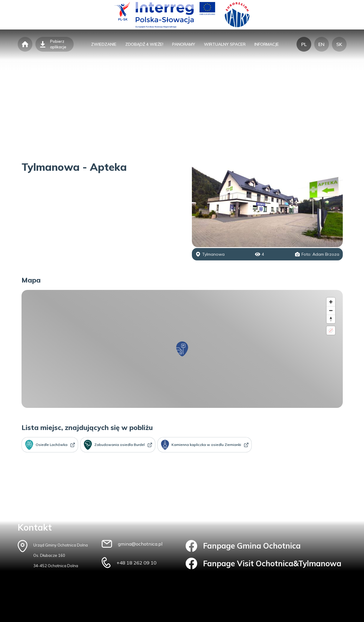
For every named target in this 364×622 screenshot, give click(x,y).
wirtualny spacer (225, 44)
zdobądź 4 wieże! (144, 44)
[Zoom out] (331, 310)
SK (339, 44)
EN (321, 44)
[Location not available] (331, 330)
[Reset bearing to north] (331, 319)
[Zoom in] (331, 302)
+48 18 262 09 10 (136, 563)
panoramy (184, 44)
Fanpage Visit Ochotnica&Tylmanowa (264, 564)
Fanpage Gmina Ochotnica (243, 546)
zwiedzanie (104, 44)
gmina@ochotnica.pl (140, 544)
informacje (267, 44)
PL (304, 44)
